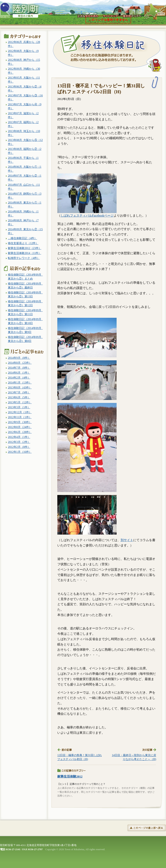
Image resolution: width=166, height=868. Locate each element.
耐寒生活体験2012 (70, 776)
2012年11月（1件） (20, 417)
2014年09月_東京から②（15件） (25, 231)
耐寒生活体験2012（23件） (25, 248)
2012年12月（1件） (20, 412)
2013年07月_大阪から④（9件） (25, 106)
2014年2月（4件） (19, 378)
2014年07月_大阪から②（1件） (25, 178)
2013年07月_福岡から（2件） (23, 124)
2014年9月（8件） (19, 358)
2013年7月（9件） (19, 392)
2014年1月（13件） (20, 383)
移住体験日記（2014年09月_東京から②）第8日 (25, 339)
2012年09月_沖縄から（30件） (24, 71)
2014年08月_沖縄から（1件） (23, 213)
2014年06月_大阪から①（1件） (25, 169)
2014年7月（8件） (19, 368)
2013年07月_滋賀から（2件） (23, 115)
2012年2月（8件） (19, 447)
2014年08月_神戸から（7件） (23, 222)
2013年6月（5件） (19, 397)
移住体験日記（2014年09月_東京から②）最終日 (25, 286)
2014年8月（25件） (20, 363)
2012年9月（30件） (20, 422)
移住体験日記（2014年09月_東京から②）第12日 (25, 303)
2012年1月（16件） (20, 452)
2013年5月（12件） (20, 402)
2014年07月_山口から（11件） (24, 187)
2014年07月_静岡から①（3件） (25, 196)
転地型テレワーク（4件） (24, 258)
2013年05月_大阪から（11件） (24, 80)
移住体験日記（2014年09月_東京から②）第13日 (25, 294)
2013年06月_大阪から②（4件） (25, 89)
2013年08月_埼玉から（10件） (24, 133)
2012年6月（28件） (20, 432)
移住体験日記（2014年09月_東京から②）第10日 (25, 321)
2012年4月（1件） (19, 437)
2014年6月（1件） (19, 373)
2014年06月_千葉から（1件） (23, 160)
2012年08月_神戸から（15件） (24, 62)
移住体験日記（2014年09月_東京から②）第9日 (25, 330)
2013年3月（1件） (19, 407)
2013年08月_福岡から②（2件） (25, 151)
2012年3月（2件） (19, 442)
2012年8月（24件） (20, 427)
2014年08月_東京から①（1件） (25, 205)
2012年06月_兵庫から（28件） (24, 44)
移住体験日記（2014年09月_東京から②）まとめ (25, 277)
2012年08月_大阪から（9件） (23, 53)
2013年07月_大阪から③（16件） (25, 97)
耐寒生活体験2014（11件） (25, 253)
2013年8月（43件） (20, 387)
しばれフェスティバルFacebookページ (87, 216)
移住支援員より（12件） (23, 243)
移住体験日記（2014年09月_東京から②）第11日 (25, 312)
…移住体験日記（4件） (22, 238)
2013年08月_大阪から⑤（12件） (25, 142)
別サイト (127, 540)
